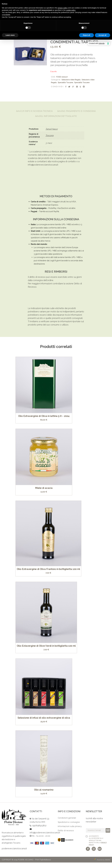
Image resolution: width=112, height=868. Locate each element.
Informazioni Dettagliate (56, 122)
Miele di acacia (44, 493)
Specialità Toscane (65, 82)
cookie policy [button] (71, 10)
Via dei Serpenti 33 (40, 824)
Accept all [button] (102, 35)
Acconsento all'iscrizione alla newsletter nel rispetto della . (98, 846)
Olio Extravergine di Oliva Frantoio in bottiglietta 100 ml (48, 575)
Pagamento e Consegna (56, 116)
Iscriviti (108, 836)
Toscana (50, 141)
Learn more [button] (10, 35)
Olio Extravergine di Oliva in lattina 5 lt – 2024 (44, 422)
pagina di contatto (67, 167)
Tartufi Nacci (52, 135)
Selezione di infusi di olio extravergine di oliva (44, 723)
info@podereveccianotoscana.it (43, 170)
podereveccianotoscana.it (14, 854)
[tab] (56, 111)
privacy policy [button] (63, 8)
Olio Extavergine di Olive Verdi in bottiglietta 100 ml (46, 651)
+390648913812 (39, 831)
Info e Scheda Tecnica (56, 111)
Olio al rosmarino (44, 795)
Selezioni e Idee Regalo (71, 80)
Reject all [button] (86, 35)
